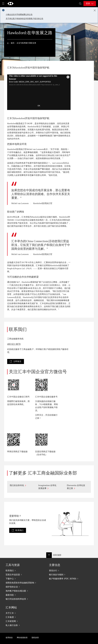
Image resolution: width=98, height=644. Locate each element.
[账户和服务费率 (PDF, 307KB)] (66, 579)
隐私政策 (35, 638)
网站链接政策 (22, 638)
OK (39, 106)
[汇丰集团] (22, 617)
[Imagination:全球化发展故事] (49, 487)
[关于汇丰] (22, 613)
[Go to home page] (10, 4)
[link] (16, 361)
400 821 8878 (14, 344)
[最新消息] (22, 595)
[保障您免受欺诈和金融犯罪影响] (22, 583)
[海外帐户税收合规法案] (22, 591)
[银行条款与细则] (66, 575)
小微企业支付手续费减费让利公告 (19, 15)
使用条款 (9, 638)
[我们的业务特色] (20, 485)
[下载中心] (22, 579)
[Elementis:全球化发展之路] (78, 487)
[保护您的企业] (22, 587)
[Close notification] (95, 10)
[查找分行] (66, 570)
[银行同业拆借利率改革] (22, 599)
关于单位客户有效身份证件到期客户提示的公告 (24, 19)
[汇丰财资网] (22, 621)
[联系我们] (22, 570)
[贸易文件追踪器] (22, 575)
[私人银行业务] (22, 625)
